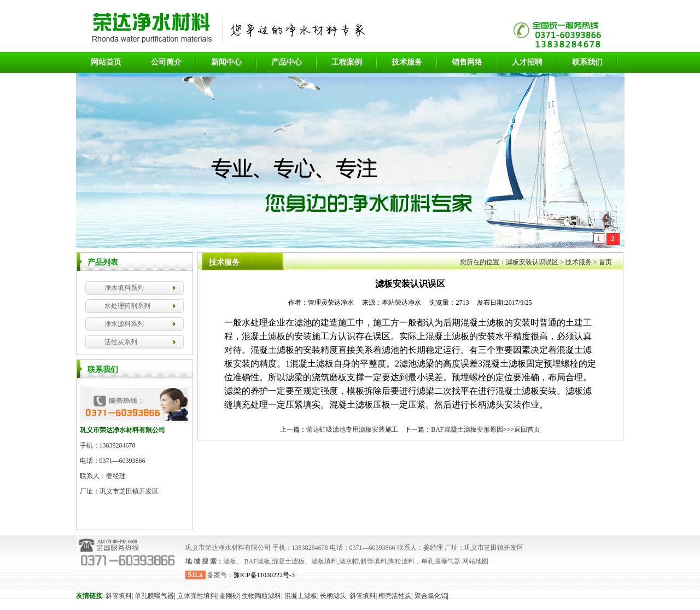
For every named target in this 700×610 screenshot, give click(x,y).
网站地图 (474, 561)
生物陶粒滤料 (261, 596)
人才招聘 (527, 62)
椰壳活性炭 (395, 596)
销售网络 (467, 62)
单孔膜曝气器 (154, 596)
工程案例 (347, 62)
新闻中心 (226, 62)
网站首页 (106, 62)
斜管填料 (119, 596)
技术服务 (407, 62)
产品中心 (287, 62)
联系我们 (587, 62)
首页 (605, 262)
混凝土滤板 (301, 596)
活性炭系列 (121, 342)
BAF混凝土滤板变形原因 (467, 429)
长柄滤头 (333, 596)
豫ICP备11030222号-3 (264, 575)
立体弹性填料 (197, 596)
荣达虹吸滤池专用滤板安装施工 (352, 429)
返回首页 (527, 429)
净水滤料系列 (124, 324)
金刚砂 (229, 596)
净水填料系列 (124, 288)
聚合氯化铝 (431, 596)
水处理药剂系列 (127, 306)
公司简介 (166, 62)
